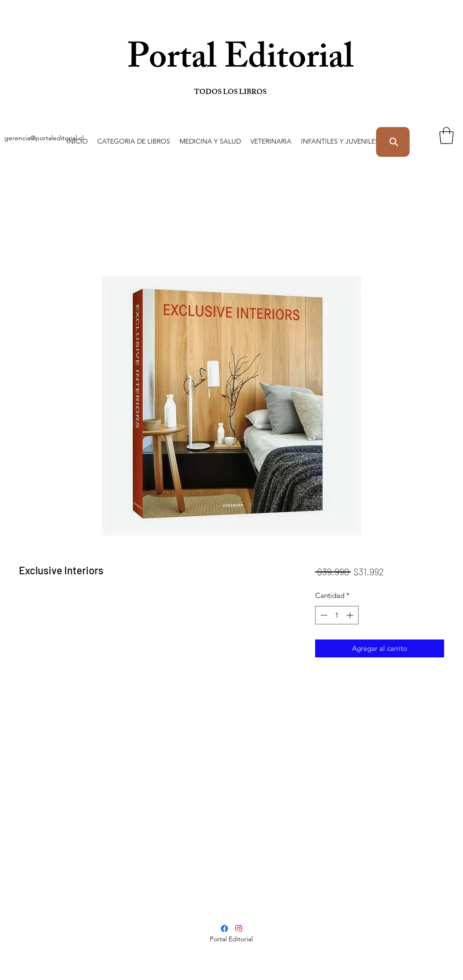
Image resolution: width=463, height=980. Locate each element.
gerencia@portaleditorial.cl (44, 138)
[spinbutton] (337, 615)
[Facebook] (224, 929)
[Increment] (351, 615)
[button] (134, 141)
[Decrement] (323, 615)
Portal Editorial (195, 61)
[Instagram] (239, 929)
